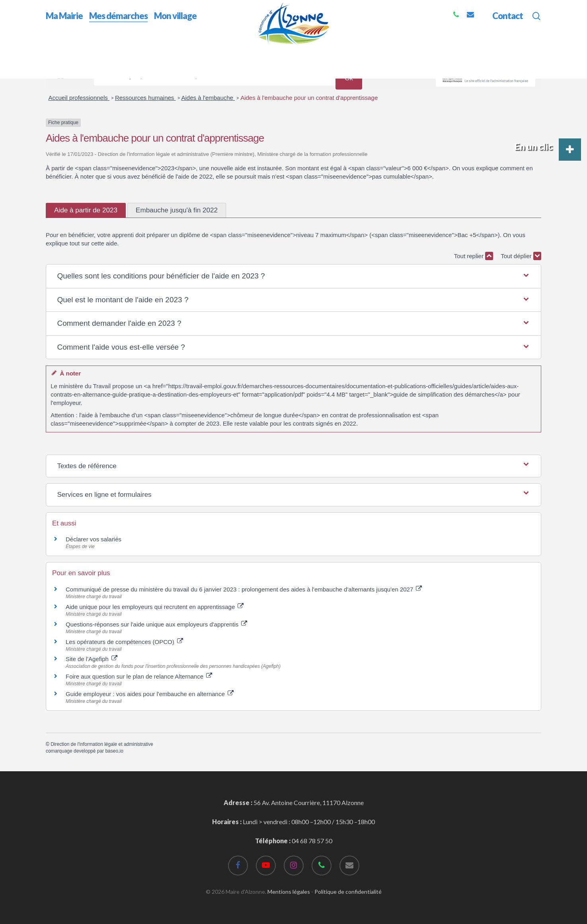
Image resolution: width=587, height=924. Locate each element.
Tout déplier (521, 256)
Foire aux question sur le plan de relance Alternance (139, 676)
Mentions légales (289, 892)
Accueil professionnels (79, 98)
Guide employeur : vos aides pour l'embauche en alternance (150, 694)
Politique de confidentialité (348, 892)
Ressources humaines (145, 98)
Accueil (56, 51)
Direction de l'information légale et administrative (102, 744)
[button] (293, 276)
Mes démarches (93, 51)
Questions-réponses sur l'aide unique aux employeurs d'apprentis (156, 624)
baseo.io (114, 751)
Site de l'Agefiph (92, 659)
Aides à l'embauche (208, 98)
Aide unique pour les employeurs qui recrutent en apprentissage (155, 607)
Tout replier (474, 256)
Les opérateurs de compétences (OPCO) (124, 642)
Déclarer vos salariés (94, 539)
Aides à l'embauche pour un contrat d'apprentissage (309, 98)
